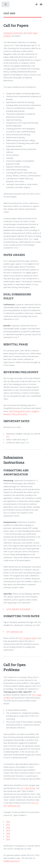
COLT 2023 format (28, 788)
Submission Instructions (14, 33)
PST (8, 437)
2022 (8, 822)
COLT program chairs (28, 638)
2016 (8, 839)
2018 (8, 833)
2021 (8, 825)
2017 (8, 836)
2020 (8, 828)
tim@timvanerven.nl (11, 861)
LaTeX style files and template (18, 609)
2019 (8, 830)
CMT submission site (14, 632)
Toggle (6, 5)
